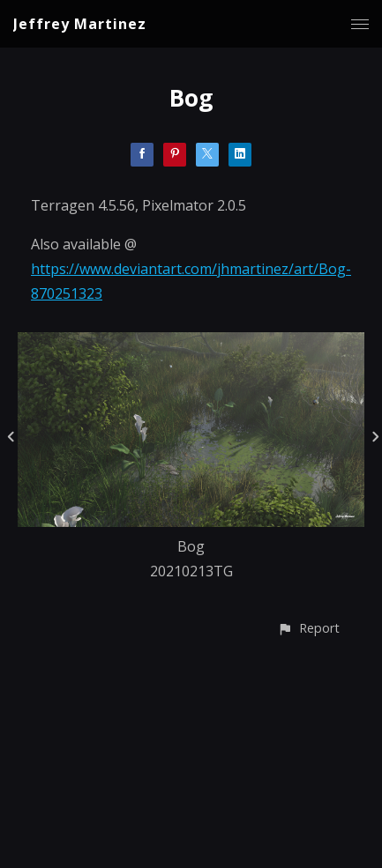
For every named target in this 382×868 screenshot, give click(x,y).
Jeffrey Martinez (80, 24)
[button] (308, 628)
